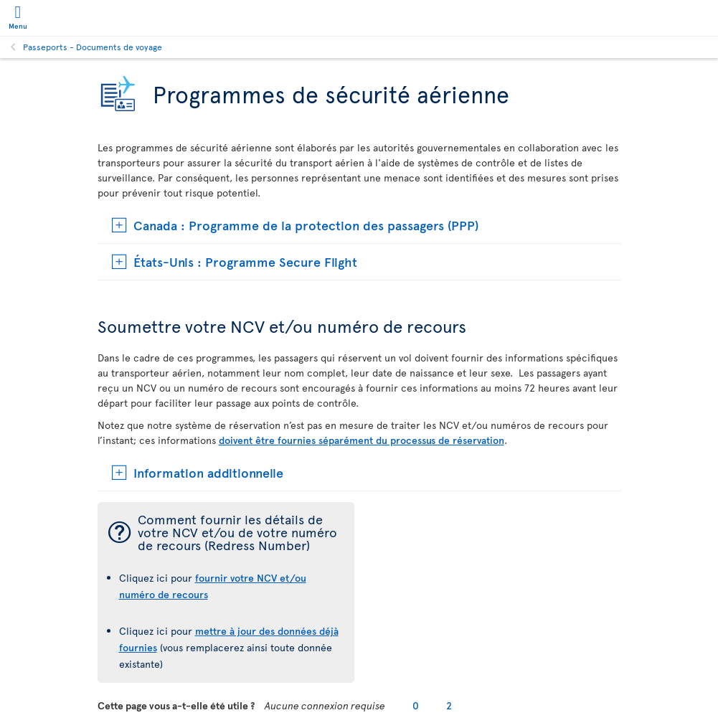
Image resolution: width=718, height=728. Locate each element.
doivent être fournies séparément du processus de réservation (362, 440)
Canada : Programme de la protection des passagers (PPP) (306, 225)
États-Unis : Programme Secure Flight (245, 261)
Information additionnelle (208, 472)
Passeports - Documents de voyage (93, 47)
